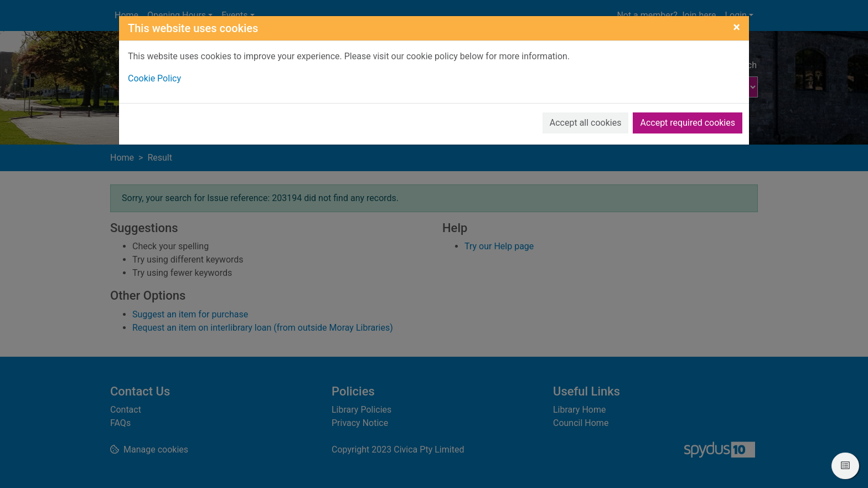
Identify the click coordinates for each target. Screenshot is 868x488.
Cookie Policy (154, 78)
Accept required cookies (688, 123)
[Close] (737, 27)
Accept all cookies (586, 123)
